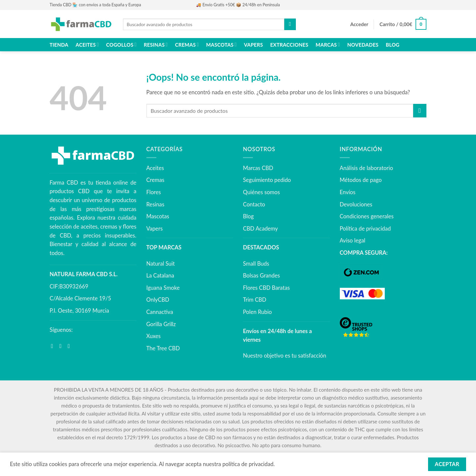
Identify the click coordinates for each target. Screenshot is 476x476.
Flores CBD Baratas (266, 288)
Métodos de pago (361, 180)
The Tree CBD (163, 348)
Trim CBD (255, 300)
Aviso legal (353, 240)
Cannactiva (160, 312)
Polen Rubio (257, 312)
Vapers (253, 45)
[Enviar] (290, 24)
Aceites (87, 44)
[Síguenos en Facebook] (54, 346)
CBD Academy (260, 229)
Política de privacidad (365, 229)
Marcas (328, 44)
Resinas (156, 44)
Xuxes (154, 336)
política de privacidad (248, 464)
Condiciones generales (367, 216)
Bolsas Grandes (261, 276)
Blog (393, 45)
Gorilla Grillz (161, 324)
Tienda (59, 45)
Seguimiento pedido (267, 180)
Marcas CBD (258, 168)
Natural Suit (161, 264)
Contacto (254, 204)
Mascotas (221, 44)
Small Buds (256, 264)
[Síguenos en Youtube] (71, 346)
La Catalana (160, 276)
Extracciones (289, 45)
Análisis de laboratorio (366, 168)
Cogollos (121, 44)
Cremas (187, 44)
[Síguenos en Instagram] (62, 346)
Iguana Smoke (163, 288)
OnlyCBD (158, 300)
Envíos (348, 192)
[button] (359, 24)
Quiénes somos (261, 192)
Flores (154, 192)
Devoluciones (356, 204)
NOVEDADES (363, 45)
